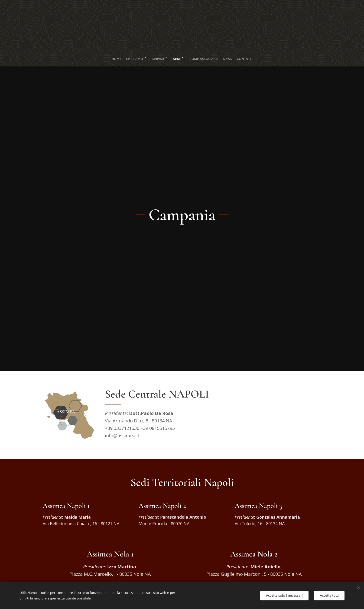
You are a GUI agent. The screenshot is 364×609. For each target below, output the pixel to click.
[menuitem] (106, 57)
